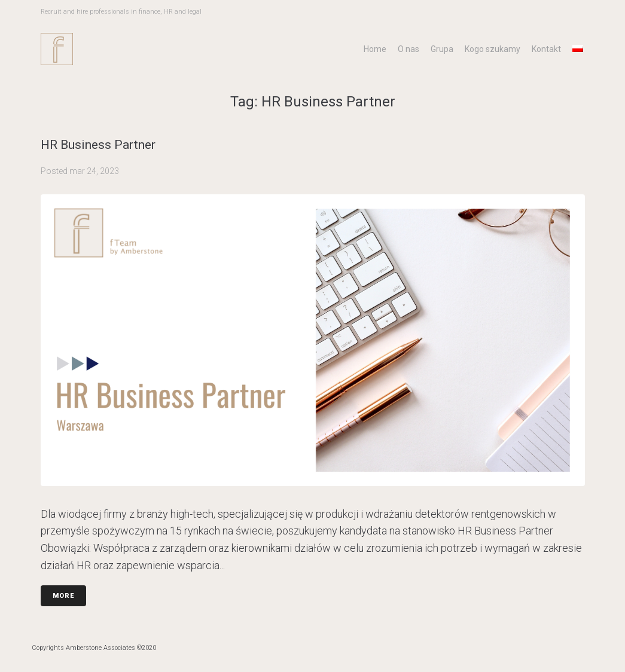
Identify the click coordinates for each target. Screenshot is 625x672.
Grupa (442, 49)
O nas (408, 49)
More (63, 596)
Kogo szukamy (493, 49)
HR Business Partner (98, 145)
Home (375, 49)
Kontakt (546, 49)
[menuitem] (578, 48)
